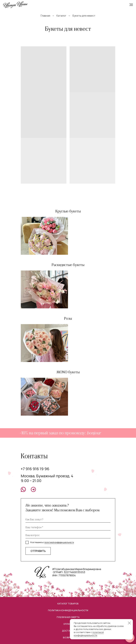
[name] (68, 519)
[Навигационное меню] (131, 5)
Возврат (68, 637)
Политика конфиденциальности (68, 610)
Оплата (68, 624)
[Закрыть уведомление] (129, 623)
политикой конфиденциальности (59, 542)
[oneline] (68, 535)
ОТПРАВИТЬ (38, 551)
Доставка (68, 631)
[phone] (68, 527)
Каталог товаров (68, 604)
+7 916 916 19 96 (35, 469)
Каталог (61, 16)
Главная (45, 16)
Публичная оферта (68, 617)
